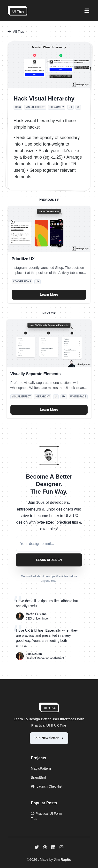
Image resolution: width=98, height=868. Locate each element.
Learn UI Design (49, 560)
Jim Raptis (62, 860)
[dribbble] (45, 847)
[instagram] (61, 847)
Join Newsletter (49, 738)
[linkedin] (53, 847)
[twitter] (37, 847)
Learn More (49, 294)
